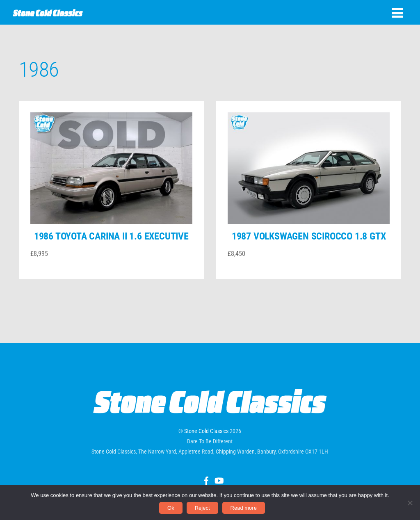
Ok (171, 508)
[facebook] (206, 479)
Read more (244, 508)
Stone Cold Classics (206, 431)
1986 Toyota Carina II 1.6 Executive (111, 236)
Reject (202, 508)
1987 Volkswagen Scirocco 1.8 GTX (309, 236)
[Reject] (410, 503)
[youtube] (219, 479)
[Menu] (397, 13)
